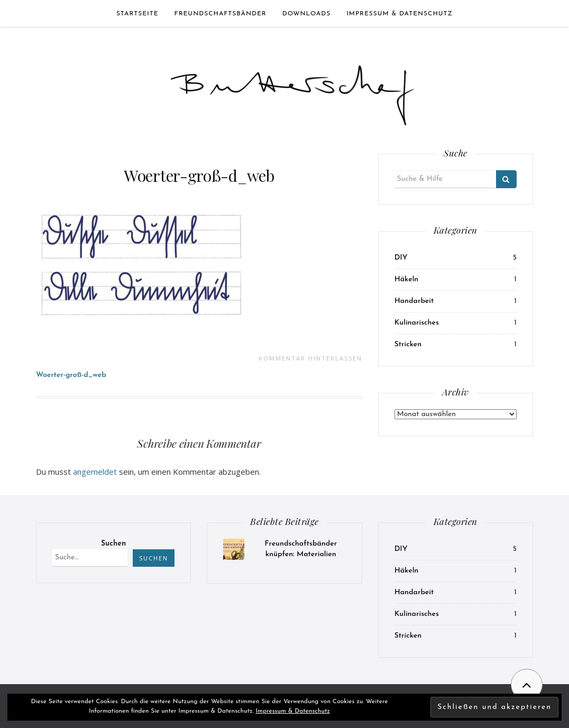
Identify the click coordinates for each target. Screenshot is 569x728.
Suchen (113, 544)
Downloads (306, 14)
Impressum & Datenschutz (400, 14)
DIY (401, 258)
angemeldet (95, 472)
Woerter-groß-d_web (199, 176)
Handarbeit (414, 301)
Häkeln (407, 279)
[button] (292, 91)
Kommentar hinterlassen (310, 358)
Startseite (137, 14)
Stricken (408, 344)
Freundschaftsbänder (221, 14)
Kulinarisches (417, 323)
